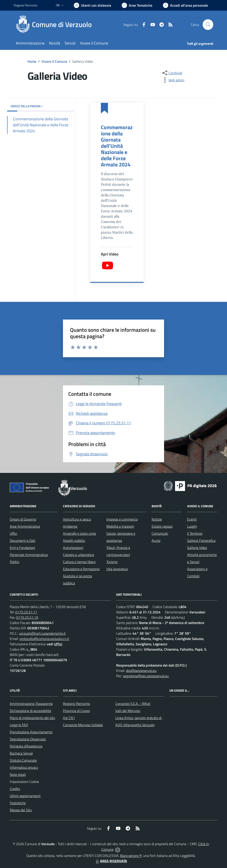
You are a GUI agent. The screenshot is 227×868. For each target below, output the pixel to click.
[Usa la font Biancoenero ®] (92, 5)
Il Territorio (195, 533)
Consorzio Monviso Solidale (83, 725)
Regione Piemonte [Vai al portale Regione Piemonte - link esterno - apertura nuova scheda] (25, 5)
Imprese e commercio (122, 519)
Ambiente (70, 526)
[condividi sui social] (172, 73)
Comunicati (160, 533)
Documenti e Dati (23, 540)
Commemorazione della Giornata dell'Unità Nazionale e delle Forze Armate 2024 (117, 146)
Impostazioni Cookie (24, 782)
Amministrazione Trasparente (31, 704)
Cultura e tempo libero (79, 562)
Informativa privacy (24, 767)
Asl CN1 (69, 718)
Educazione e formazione (81, 569)
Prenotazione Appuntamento (31, 732)
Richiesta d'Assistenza (26, 746)
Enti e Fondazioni (22, 548)
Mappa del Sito (21, 810)
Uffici (13, 533)
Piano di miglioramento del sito (32, 718)
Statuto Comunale (23, 760)
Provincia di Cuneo (76, 711)
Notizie (157, 519)
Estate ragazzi (162, 526)
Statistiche (18, 803)
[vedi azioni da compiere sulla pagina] (173, 80)
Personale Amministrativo (29, 555)
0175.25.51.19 (27, 617)
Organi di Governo (23, 519)
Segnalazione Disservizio (28, 739)
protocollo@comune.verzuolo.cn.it (44, 639)
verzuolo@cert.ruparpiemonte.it (42, 633)
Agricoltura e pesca (77, 519)
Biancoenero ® (131, 856)
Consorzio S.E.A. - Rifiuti (133, 704)
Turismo (112, 562)
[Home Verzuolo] (55, 25)
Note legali (18, 774)
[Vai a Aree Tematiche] (137, 5)
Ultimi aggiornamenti (25, 796)
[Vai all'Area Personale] (185, 5)
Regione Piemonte (76, 704)
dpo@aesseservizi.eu (141, 671)
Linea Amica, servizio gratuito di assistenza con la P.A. (155, 718)
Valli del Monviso (128, 711)
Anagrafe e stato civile (79, 533)
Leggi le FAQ (19, 725)
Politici (15, 562)
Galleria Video (197, 548)
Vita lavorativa (117, 569)
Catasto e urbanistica (78, 555)
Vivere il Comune (54, 61)
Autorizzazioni (73, 548)
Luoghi (192, 526)
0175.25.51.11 (26, 612)
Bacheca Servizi (21, 753)
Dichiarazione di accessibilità (30, 711)
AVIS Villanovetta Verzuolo (135, 725)
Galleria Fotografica (201, 540)
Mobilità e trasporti (120, 526)
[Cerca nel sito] (208, 25)
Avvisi (156, 540)
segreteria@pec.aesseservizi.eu (146, 676)
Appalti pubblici (74, 540)
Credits (15, 789)
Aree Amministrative (25, 526)
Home (32, 61)
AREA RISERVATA (111, 861)
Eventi (192, 519)
